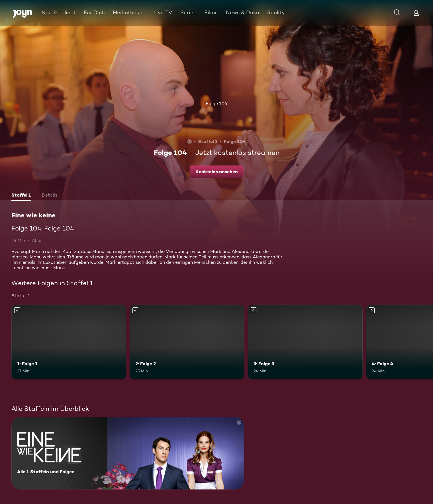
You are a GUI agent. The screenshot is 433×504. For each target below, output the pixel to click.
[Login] (416, 13)
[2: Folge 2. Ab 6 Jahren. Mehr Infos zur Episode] (187, 342)
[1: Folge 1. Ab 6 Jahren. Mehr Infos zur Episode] (69, 342)
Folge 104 (217, 104)
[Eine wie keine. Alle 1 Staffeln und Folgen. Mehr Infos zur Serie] (128, 453)
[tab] (21, 196)
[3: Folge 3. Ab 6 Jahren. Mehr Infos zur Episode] (305, 342)
